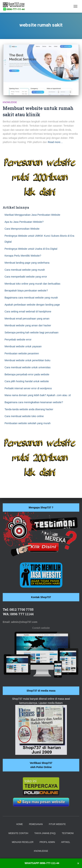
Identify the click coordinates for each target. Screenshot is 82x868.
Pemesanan (36, 824)
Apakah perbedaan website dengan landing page (32, 305)
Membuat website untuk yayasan (23, 346)
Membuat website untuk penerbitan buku (27, 360)
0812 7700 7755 (21, 609)
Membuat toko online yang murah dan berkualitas (32, 284)
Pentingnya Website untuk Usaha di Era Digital (31, 249)
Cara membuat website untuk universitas (28, 367)
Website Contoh (18, 833)
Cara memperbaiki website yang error (26, 277)
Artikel (66, 842)
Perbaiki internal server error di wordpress (28, 388)
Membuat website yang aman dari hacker (28, 325)
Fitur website (57, 824)
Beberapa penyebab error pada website (27, 374)
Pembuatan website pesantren (22, 353)
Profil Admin (47, 842)
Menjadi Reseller (23, 842)
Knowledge (10, 102)
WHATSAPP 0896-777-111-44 (42, 863)
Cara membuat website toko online (24, 416)
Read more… (55, 142)
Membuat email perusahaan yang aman (27, 319)
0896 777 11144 (22, 614)
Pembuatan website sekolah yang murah (28, 423)
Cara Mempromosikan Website (22, 229)
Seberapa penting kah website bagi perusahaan (32, 332)
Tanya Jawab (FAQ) (45, 833)
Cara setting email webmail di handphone (28, 312)
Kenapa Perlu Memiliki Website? (23, 256)
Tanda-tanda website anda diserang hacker (29, 409)
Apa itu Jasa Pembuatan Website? (24, 222)
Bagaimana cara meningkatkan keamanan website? (34, 402)
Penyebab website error (18, 340)
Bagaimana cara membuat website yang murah (31, 298)
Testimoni (68, 833)
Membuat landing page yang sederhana (27, 263)
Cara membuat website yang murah (25, 270)
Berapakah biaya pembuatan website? (26, 291)
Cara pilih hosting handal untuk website (27, 381)
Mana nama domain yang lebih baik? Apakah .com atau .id (38, 395)
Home (20, 824)
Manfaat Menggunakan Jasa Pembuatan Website (32, 215)
